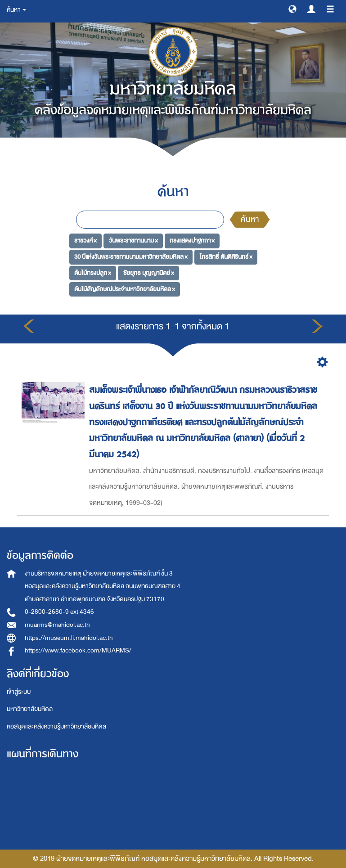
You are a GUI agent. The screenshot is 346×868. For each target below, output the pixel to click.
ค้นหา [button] (16, 10)
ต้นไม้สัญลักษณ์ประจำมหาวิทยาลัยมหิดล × (125, 289)
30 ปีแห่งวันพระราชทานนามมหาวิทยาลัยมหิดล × (131, 257)
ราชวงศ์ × (85, 241)
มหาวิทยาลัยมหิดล (30, 709)
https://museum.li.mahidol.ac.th (69, 638)
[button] (292, 9)
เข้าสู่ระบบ (19, 692)
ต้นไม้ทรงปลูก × (93, 273)
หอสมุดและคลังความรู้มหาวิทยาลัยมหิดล (56, 726)
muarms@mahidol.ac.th (57, 625)
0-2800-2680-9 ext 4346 (59, 612)
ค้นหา (250, 219)
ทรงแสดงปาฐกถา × (192, 241)
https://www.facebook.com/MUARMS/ (78, 650)
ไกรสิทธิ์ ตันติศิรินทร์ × (226, 257)
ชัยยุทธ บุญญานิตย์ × (149, 273)
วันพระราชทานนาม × (133, 241)
